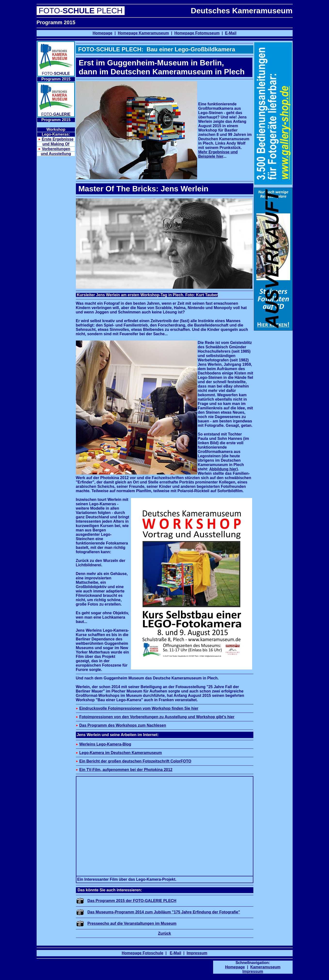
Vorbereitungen (56, 149)
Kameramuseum (265, 967)
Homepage (103, 33)
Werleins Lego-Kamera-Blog (105, 744)
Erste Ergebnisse (58, 139)
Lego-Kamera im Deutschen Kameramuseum (121, 753)
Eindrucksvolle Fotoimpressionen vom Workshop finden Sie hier (139, 708)
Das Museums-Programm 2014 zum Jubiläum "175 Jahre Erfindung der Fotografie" (164, 912)
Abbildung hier (223, 469)
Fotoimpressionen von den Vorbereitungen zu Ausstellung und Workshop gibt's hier (157, 717)
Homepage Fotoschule (143, 953)
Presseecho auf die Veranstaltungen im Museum (132, 923)
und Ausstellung (56, 154)
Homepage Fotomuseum (197, 33)
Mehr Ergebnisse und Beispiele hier (218, 154)
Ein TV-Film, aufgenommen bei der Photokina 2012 (126, 770)
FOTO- (56, 114)
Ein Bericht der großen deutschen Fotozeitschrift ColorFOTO (135, 761)
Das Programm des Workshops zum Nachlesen (123, 725)
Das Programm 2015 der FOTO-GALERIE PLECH (132, 901)
